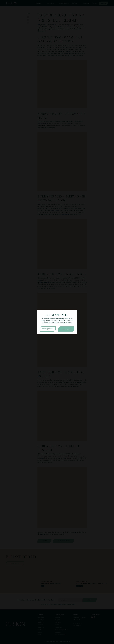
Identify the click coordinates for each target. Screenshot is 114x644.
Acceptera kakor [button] (66, 329)
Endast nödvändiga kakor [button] (48, 329)
